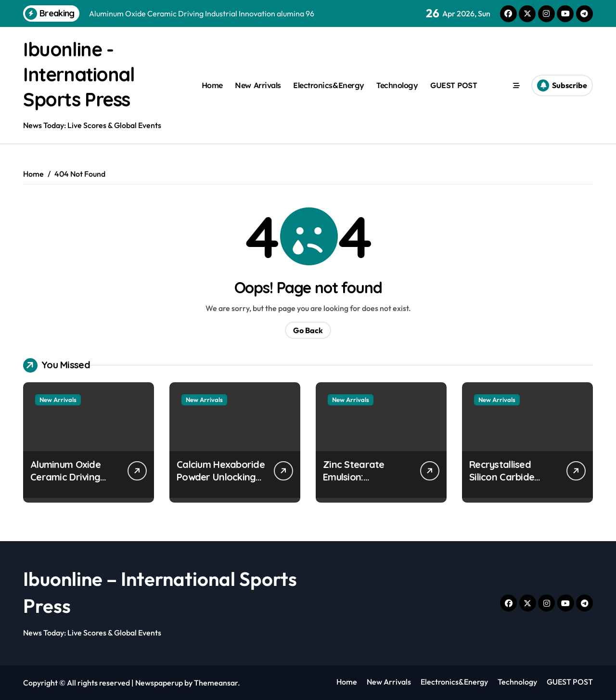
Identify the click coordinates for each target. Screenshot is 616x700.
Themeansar (216, 683)
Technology (397, 85)
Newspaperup (159, 683)
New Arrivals (258, 85)
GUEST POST (454, 85)
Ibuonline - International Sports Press (80, 74)
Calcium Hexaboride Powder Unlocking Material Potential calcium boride (221, 483)
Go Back (308, 330)
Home (212, 85)
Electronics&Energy (328, 85)
